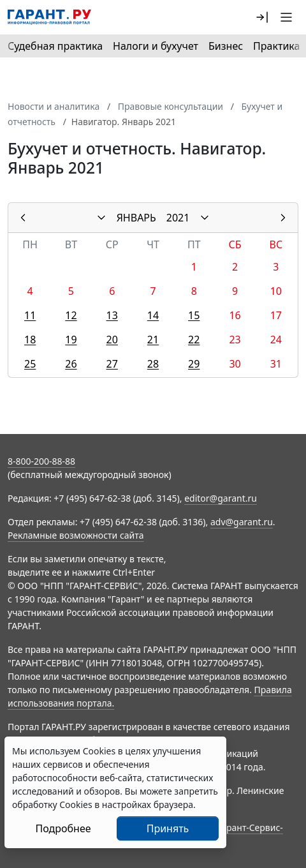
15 (194, 315)
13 (112, 315)
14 (153, 315)
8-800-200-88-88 (41, 461)
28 (153, 364)
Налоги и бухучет (156, 46)
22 (194, 340)
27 (112, 364)
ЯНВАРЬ (136, 218)
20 (112, 340)
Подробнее (63, 828)
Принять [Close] (168, 828)
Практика (276, 46)
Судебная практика (55, 46)
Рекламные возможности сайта (76, 535)
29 (194, 364)
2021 (178, 218)
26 (71, 364)
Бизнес (226, 46)
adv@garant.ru (242, 522)
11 (30, 315)
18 (30, 340)
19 (71, 340)
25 (30, 364)
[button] (262, 17)
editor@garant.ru (221, 498)
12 (71, 315)
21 (153, 340)
